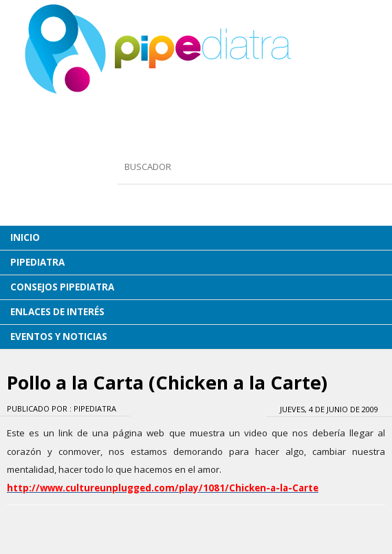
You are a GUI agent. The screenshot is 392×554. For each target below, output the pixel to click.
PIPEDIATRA (37, 262)
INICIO (25, 237)
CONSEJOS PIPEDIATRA (62, 287)
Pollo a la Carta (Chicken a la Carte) (167, 383)
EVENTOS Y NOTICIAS (59, 337)
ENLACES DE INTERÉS (57, 312)
